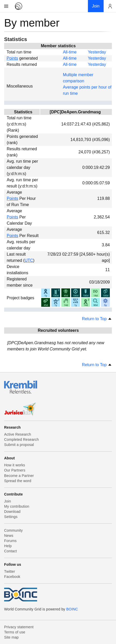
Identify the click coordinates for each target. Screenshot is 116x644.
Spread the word (18, 481)
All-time (70, 52)
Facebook (12, 577)
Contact (10, 551)
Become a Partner (19, 476)
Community (13, 530)
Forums (10, 541)
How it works (15, 465)
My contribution (17, 506)
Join (7, 501)
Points (12, 58)
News (9, 536)
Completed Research (21, 439)
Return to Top (97, 319)
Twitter (10, 571)
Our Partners (15, 470)
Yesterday (97, 52)
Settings (11, 517)
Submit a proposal (19, 445)
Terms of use (15, 632)
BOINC (72, 609)
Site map (11, 637)
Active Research (18, 434)
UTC (29, 260)
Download (12, 512)
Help (8, 546)
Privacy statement (19, 627)
